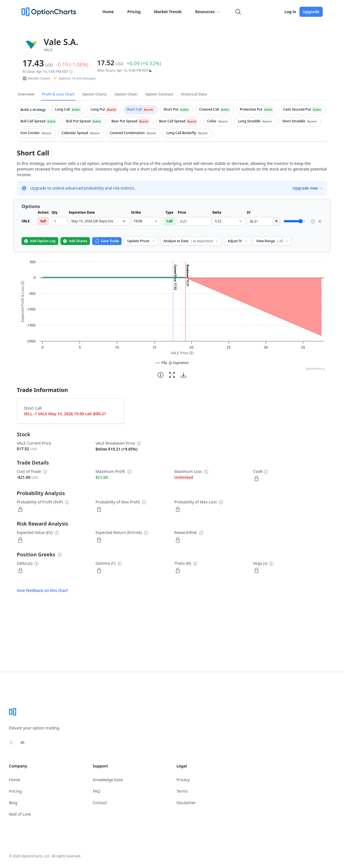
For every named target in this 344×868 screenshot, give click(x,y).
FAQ (97, 791)
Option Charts (95, 94)
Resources (208, 12)
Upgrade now (308, 188)
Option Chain (126, 94)
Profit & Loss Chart (58, 94)
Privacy (183, 780)
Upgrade (311, 12)
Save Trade (107, 241)
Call (169, 221)
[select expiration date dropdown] (99, 221)
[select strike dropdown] (146, 221)
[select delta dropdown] (229, 221)
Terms (182, 791)
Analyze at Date (192, 241)
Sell (43, 221)
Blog (13, 803)
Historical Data (194, 94)
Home (108, 12)
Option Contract (159, 94)
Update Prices (141, 241)
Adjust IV (238, 241)
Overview (26, 94)
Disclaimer (186, 803)
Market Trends (168, 12)
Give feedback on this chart (42, 590)
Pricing (134, 12)
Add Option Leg (40, 241)
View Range (273, 241)
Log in (290, 12)
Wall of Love (20, 814)
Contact (100, 803)
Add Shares (75, 241)
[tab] (33, 110)
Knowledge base (108, 780)
